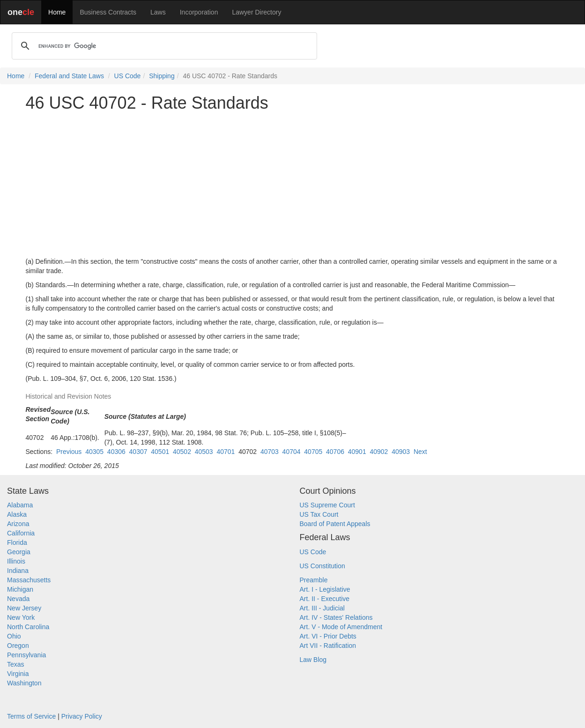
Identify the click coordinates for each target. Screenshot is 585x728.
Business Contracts (108, 12)
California (21, 533)
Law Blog (313, 660)
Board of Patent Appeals (335, 524)
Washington (24, 683)
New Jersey (24, 608)
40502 (182, 452)
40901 (357, 452)
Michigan (20, 589)
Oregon (18, 646)
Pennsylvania (26, 655)
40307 (138, 452)
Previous (69, 452)
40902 (379, 452)
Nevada (18, 599)
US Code (128, 76)
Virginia (18, 674)
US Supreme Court (327, 505)
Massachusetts (29, 580)
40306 (116, 452)
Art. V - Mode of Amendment (341, 627)
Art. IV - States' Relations (336, 617)
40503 (204, 452)
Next (420, 452)
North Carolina (28, 627)
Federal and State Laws (69, 76)
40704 (292, 452)
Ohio (14, 636)
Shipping (162, 76)
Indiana (18, 571)
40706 (335, 452)
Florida (17, 542)
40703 (270, 452)
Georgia (19, 552)
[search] (163, 46)
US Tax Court (319, 514)
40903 (401, 452)
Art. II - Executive (325, 599)
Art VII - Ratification (328, 646)
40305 (94, 452)
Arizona (18, 524)
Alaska (17, 514)
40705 (313, 452)
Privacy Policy (82, 716)
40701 (226, 452)
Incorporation (199, 12)
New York (21, 617)
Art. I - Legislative (325, 589)
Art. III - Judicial (322, 608)
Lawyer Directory (256, 12)
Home (57, 12)
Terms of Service (31, 716)
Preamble (314, 580)
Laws (158, 12)
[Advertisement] (293, 185)
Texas (16, 664)
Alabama (20, 505)
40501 (160, 452)
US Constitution (322, 566)
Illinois (16, 561)
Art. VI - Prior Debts (328, 636)
